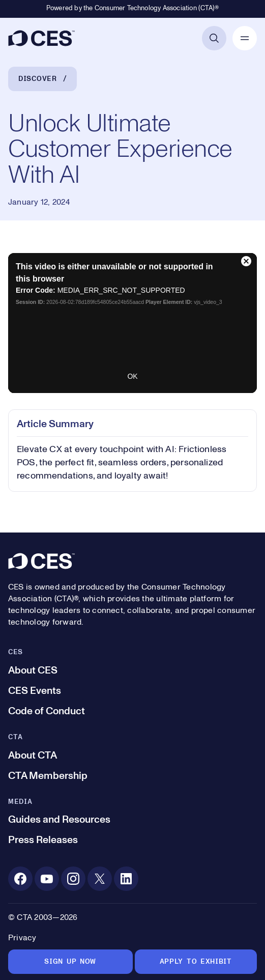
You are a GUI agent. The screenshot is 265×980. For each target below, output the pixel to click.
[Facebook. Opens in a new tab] (20, 879)
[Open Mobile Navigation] (245, 38)
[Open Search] (214, 38)
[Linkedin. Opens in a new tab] (126, 879)
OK (132, 376)
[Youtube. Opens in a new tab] (47, 879)
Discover (38, 79)
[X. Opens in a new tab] (100, 879)
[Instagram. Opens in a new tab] (73, 879)
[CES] (41, 38)
